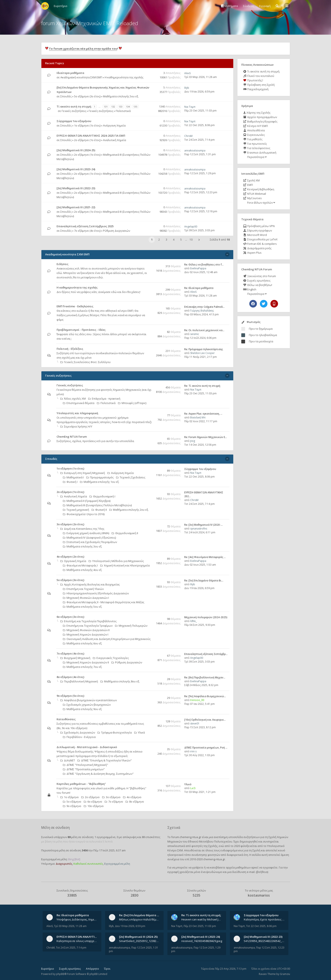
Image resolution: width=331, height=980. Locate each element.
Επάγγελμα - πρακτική (104, 399)
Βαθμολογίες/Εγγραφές (260, 121)
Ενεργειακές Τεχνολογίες (111, 658)
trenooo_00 (197, 700)
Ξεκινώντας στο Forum (260, 276)
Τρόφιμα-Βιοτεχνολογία (115, 732)
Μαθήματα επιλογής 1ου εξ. (100, 482)
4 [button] (174, 240)
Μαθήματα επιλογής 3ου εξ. (83, 546)
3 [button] (166, 240)
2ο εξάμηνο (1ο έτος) (87, 140)
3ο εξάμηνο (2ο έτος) (70, 524)
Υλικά (140, 732)
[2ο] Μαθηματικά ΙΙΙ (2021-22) (76, 207)
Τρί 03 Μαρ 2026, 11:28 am (201, 77)
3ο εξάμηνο (111, 797)
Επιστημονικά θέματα (79, 403)
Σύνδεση (249, 6)
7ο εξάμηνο (114, 802)
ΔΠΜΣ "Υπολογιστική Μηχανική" (85, 765)
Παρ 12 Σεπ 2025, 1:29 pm (200, 173)
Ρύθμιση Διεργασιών (117, 231)
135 (135, 107)
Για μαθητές (253, 139)
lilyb (187, 88)
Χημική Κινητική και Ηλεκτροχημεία (125, 565)
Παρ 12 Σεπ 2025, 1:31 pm (200, 154)
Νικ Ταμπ (190, 107)
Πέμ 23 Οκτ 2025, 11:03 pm (200, 111)
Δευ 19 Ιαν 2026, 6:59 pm (199, 92)
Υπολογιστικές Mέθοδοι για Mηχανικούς (116, 561)
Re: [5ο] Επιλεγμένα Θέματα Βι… (204, 581)
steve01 (195, 723)
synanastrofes (199, 529)
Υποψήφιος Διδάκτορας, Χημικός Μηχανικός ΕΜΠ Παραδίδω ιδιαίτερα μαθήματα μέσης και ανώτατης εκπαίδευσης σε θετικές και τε (77, 919)
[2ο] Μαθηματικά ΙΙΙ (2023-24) (76, 169)
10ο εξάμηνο (94, 806)
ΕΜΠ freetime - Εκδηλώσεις (75, 306)
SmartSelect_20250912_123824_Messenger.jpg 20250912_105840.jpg (140, 941)
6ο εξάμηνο (93, 802)
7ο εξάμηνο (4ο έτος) (87, 231)
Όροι (107, 969)
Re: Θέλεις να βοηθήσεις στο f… (204, 265)
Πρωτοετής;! (253, 80)
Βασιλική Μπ (198, 417)
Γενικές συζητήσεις (74, 111)
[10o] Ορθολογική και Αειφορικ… (205, 720)
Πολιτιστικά (123, 111)
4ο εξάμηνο (132, 797)
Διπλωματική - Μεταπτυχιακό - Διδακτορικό (87, 747)
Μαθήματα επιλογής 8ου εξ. (120, 681)
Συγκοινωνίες (254, 135)
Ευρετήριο (48, 969)
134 (128, 107)
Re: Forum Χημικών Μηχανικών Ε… (206, 437)
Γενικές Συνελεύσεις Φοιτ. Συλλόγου (85, 362)
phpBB (60, 974)
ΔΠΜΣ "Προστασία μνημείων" (84, 769)
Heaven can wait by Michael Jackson (202, 919)
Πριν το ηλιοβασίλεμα (263, 335)
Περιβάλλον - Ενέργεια (79, 737)
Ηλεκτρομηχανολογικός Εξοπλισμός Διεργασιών (96, 593)
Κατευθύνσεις (66, 719)
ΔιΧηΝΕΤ (68, 760)
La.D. (193, 788)
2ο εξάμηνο (90, 797)
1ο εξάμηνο (70, 797)
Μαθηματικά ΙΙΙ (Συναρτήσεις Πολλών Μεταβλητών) (97, 505)
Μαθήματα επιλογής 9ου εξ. (83, 709)
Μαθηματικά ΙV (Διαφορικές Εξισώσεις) (89, 538)
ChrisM (188, 136)
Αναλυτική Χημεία (115, 140)
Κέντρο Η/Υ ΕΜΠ (256, 126)
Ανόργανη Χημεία (114, 125)
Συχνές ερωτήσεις (257, 280)
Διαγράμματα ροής (257, 248)
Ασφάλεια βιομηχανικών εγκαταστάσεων (89, 700)
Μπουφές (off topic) (132, 403)
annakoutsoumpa (195, 150)
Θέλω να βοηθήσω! (258, 285)
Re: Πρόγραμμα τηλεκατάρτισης (204, 349)
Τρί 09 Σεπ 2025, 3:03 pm (199, 230)
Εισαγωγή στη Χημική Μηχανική (83, 473)
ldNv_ (193, 621)
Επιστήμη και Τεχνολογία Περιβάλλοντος (88, 621)
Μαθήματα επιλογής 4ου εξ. (83, 570)
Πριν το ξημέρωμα (261, 329)
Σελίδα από (220, 240)
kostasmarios (259, 895)
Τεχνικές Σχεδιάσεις (131, 477)
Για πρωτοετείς (255, 144)
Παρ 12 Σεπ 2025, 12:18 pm (201, 211)
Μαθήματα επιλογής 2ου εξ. (129, 510)
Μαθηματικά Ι (73, 477)
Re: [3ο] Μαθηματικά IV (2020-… (203, 525)
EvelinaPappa (198, 268)
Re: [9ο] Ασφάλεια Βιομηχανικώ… (205, 696)
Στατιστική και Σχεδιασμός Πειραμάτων (90, 542)
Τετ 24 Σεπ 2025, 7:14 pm (199, 140)
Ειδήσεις (62, 264)
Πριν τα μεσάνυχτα (261, 341)
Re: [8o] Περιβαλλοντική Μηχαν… (205, 677)
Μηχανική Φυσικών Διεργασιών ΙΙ (86, 630)
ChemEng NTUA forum (72, 437)
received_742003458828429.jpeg (202, 941)
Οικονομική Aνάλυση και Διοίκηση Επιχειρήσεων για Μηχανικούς (107, 639)
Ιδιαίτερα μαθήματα (70, 73)
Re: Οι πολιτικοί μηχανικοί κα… (204, 330)
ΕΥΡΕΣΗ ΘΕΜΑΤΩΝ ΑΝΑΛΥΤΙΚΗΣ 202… (82, 937)
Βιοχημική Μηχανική (75, 658)
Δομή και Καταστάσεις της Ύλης (82, 529)
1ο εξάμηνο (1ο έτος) (87, 125)
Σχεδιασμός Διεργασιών (78, 732)
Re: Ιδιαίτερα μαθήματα (199, 288)
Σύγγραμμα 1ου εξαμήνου (74, 121)
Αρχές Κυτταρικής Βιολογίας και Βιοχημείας (90, 584)
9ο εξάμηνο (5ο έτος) (70, 696)
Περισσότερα (257, 157)
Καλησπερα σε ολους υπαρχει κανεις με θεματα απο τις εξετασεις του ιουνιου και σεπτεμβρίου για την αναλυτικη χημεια (77, 941)
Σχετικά (174, 828)
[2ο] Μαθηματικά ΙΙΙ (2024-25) (76, 150)
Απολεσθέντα (254, 130)
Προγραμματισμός (100, 477)
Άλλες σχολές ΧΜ (73, 399)
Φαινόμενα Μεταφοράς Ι (80, 565)
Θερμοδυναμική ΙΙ (125, 533)
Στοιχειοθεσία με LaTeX (260, 239)
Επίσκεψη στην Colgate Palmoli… (204, 307)
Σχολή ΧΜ (251, 180)
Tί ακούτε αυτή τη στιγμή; (74, 106)
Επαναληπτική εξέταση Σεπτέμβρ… (206, 654)
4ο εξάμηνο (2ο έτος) (70, 557)
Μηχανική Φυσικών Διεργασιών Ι (86, 598)
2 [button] (159, 240)
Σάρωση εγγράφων (258, 230)
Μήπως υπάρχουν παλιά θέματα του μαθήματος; (140, 919)
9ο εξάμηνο (72, 806)
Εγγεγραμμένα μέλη (117, 864)
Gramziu (285, 974)
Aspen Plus (252, 253)
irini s (193, 751)
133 (121, 107)
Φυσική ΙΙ (99, 510)
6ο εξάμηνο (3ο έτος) (70, 617)
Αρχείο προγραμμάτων (260, 117)
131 (106, 107)
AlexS (187, 73)
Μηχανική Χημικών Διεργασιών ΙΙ (86, 662)
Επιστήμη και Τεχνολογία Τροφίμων (88, 626)
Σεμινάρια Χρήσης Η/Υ (76, 426)
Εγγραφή (265, 6)
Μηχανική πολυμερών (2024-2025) (206, 617)
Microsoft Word (255, 235)
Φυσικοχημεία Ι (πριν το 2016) (84, 514)
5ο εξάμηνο (72, 802)
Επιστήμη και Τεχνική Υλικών (83, 589)
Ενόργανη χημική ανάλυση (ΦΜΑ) (86, 533)
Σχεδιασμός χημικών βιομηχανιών (87, 705)
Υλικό (188, 784)
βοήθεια (262, 872)
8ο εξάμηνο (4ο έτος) (70, 677)
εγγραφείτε (270, 867)
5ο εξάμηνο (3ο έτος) (87, 96)
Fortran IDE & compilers (260, 244)
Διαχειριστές (64, 864)
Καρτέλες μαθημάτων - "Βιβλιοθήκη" (81, 784)
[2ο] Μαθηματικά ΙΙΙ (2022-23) (76, 188)
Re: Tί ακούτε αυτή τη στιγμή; (202, 386)
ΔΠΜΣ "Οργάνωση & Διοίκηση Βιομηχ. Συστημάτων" (98, 774)
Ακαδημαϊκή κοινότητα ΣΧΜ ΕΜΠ (81, 77)
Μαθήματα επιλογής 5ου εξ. (121, 96)
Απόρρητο (92, 969)
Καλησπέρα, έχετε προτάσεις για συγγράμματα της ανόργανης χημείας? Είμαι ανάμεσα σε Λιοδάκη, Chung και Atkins (264, 919)
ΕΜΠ (248, 185)
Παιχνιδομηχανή (256, 89)
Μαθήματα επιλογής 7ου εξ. (83, 667)
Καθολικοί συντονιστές (88, 864)
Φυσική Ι (70, 482)
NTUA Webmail (255, 194)
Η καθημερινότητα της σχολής (124, 77)
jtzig (193, 441)
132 (113, 107)
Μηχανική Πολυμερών (131, 626)
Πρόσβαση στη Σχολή (259, 85)
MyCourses (252, 198)
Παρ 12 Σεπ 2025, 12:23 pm (201, 192)
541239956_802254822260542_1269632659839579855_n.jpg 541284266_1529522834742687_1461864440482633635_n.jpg (264, 941)
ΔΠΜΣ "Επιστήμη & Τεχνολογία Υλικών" (105, 760)
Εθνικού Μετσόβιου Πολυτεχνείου (210, 841)
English (250, 289)
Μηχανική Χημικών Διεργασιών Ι (86, 634)
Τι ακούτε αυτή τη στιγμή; (262, 71)
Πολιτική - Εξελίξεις (70, 349)
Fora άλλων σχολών (261, 203)
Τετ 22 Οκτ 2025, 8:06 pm (199, 125)
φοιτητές (197, 846)
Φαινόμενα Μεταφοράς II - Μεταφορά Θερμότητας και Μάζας (104, 602)
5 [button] (181, 240)
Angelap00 (191, 227)
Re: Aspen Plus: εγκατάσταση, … (203, 414)
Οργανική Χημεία (73, 561)
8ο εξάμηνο (135, 802)
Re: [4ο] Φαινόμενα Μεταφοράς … (205, 557)
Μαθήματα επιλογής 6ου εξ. (83, 643)
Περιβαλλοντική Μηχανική (79, 681)
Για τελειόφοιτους (257, 148)
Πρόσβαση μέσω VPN (259, 226)
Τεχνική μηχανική (76, 510)
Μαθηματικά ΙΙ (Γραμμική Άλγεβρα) (87, 501)
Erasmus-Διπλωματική (260, 152)
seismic (195, 334)
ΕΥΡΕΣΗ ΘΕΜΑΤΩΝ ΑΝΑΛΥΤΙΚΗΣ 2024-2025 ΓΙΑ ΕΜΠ (91, 136)
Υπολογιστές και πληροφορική (77, 413)
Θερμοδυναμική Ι (102, 496)
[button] (199, 240)
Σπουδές (66, 96)
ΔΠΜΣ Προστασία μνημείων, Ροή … (206, 748)
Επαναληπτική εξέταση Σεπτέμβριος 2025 (85, 226)
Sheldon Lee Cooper (202, 353)
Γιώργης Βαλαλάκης (202, 311)
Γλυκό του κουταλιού (259, 76)
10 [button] (191, 240)
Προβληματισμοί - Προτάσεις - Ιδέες (81, 330)
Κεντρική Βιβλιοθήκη (259, 189)
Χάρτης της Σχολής (257, 113)
